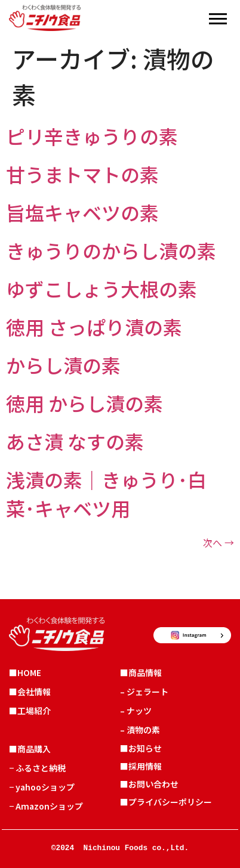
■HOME (25, 672)
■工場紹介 (30, 711)
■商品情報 (141, 672)
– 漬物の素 (140, 730)
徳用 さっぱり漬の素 (94, 327)
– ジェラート (144, 692)
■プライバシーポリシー (166, 802)
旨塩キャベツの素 (82, 212)
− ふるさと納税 (37, 768)
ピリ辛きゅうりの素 (92, 136)
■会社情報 (30, 692)
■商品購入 (30, 749)
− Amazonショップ (46, 806)
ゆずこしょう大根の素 (101, 289)
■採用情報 (141, 766)
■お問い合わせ (149, 784)
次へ (219, 542)
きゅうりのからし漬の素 (111, 250)
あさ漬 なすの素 (75, 441)
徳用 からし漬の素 (84, 403)
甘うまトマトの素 (82, 174)
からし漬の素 (63, 365)
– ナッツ (136, 711)
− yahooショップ (42, 787)
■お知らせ (141, 748)
